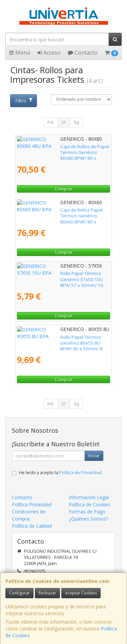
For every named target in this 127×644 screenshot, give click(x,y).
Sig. (77, 122)
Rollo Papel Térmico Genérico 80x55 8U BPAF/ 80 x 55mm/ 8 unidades (58, 340)
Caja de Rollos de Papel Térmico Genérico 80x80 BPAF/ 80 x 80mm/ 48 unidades (60, 149)
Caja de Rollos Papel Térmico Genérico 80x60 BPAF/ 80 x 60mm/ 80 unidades (57, 213)
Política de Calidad (32, 526)
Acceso (49, 53)
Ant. (51, 122)
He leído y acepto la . (61, 473)
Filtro (24, 101)
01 (64, 122)
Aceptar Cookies (81, 593)
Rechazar (47, 593)
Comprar (64, 189)
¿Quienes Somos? (88, 519)
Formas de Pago (87, 512)
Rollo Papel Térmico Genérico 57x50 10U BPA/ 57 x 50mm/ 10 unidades (59, 276)
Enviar (94, 456)
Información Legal (89, 497)
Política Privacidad (32, 504)
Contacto (83, 53)
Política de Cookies (90, 504)
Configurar (19, 593)
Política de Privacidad (80, 473)
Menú (20, 53)
